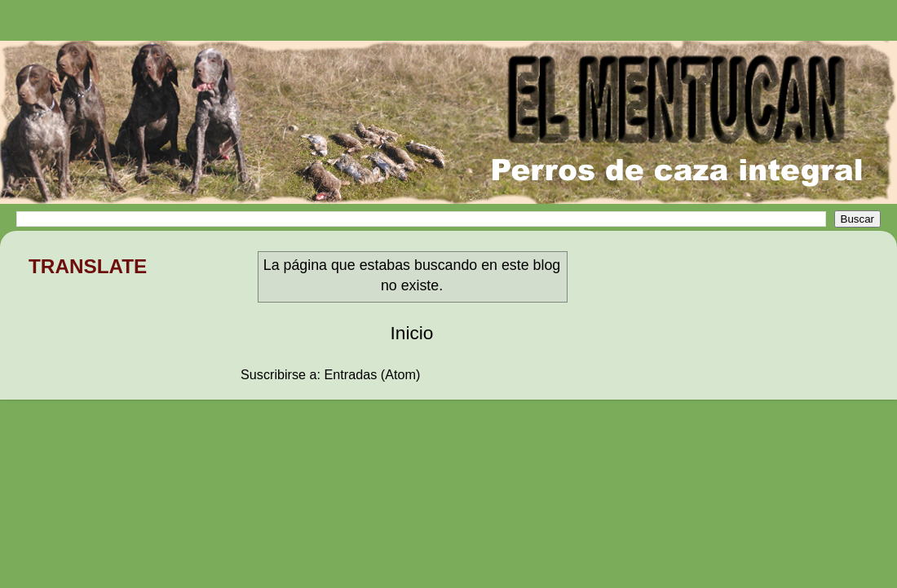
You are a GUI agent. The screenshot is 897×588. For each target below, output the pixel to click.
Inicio (412, 333)
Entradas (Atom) (373, 374)
